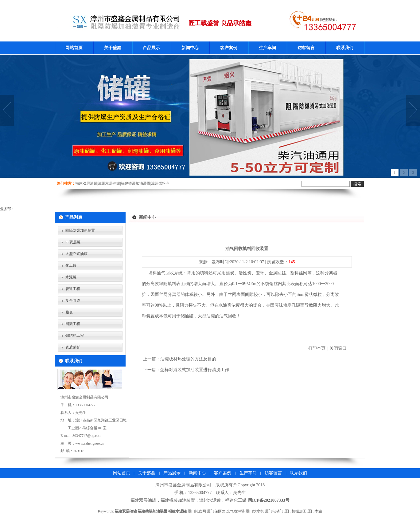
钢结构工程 (75, 335)
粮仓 (69, 312)
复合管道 (73, 300)
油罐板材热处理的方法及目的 (188, 359)
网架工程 (73, 324)
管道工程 (73, 289)
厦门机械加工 (295, 511)
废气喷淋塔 (235, 511)
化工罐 (71, 265)
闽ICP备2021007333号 (269, 500)
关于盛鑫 (113, 48)
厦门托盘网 (197, 511)
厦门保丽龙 (216, 511)
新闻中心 (190, 48)
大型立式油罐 (76, 254)
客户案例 (229, 48)
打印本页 (317, 348)
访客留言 (306, 48)
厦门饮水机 (255, 511)
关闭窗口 (338, 348)
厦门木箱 (315, 511)
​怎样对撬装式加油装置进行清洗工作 (195, 370)
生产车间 (267, 48)
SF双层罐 (73, 242)
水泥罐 (71, 277)
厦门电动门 (274, 511)
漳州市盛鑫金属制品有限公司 (183, 485)
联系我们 (345, 48)
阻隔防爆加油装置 (80, 230)
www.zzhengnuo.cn (90, 443)
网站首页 (74, 48)
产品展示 (151, 48)
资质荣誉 (73, 347)
